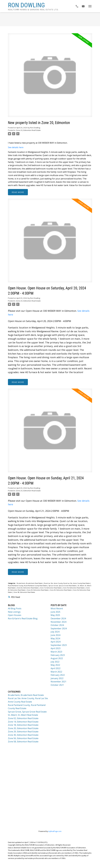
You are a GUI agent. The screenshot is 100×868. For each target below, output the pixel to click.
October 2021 (57, 685)
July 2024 (55, 632)
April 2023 (56, 648)
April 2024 (56, 642)
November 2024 (58, 622)
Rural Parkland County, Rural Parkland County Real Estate (28, 586)
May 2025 (55, 615)
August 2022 (57, 658)
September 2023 (59, 645)
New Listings (14, 612)
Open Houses (15, 615)
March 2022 (56, 672)
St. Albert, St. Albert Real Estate (23, 715)
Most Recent (57, 609)
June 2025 (55, 612)
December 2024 (58, 619)
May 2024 (55, 638)
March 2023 (56, 652)
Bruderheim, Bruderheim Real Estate (30, 583)
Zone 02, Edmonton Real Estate (28, 588)
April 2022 (56, 668)
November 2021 (58, 682)
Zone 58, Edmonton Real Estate (24, 592)
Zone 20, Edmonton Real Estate (28, 130)
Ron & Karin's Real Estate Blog (23, 619)
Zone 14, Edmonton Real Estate (51, 588)
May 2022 (55, 665)
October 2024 (57, 625)
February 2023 (58, 655)
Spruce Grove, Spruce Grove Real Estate (63, 586)
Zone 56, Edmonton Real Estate (23, 738)
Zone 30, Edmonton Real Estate (61, 590)
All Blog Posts (15, 609)
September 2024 (59, 629)
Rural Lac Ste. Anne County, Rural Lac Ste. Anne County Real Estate (67, 583)
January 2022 (57, 678)
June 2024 (55, 635)
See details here (16, 147)
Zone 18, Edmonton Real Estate (74, 588)
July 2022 (55, 662)
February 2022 (58, 675)
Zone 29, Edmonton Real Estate (38, 590)
